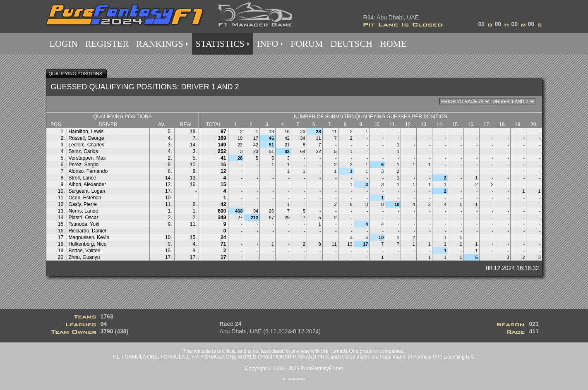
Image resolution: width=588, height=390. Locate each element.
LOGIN (64, 44)
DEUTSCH (351, 44)
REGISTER (107, 44)
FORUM (307, 44)
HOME (393, 44)
